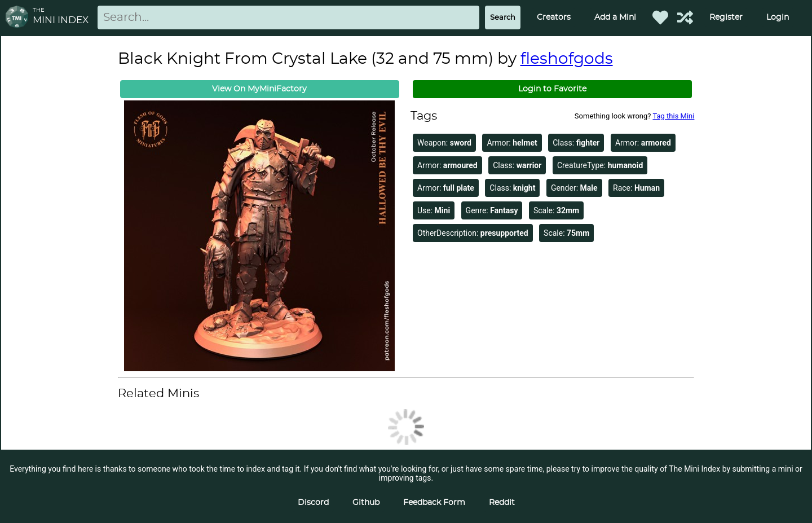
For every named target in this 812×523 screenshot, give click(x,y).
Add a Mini (615, 17)
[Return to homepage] (19, 18)
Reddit (502, 503)
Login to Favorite (552, 89)
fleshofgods (567, 59)
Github (366, 503)
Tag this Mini (673, 116)
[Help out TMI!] (685, 17)
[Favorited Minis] (660, 17)
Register (726, 17)
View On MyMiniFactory (259, 89)
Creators (554, 17)
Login (778, 17)
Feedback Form (434, 503)
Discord (313, 503)
